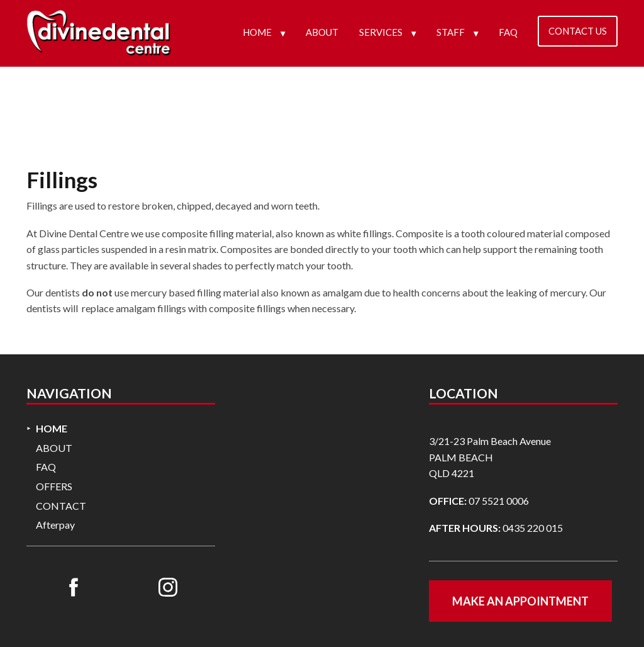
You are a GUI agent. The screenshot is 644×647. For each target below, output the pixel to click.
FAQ (508, 32)
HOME (257, 32)
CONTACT (61, 506)
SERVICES (381, 32)
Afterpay (55, 525)
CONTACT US (578, 31)
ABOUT (322, 32)
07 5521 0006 (499, 501)
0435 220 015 (533, 528)
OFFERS (54, 486)
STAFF (451, 32)
